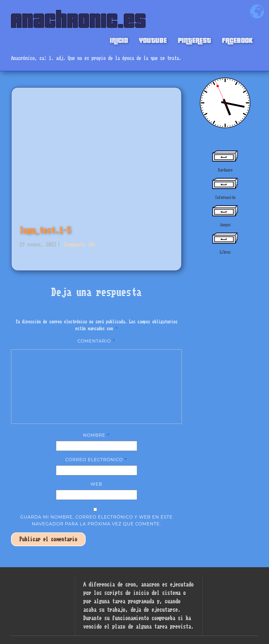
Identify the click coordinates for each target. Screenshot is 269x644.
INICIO (119, 40)
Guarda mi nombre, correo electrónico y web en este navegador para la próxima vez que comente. (96, 520)
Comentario (97, 341)
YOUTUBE (153, 40)
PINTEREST (194, 40)
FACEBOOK (237, 40)
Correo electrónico (97, 460)
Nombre (96, 435)
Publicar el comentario (48, 539)
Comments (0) (79, 245)
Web (97, 484)
